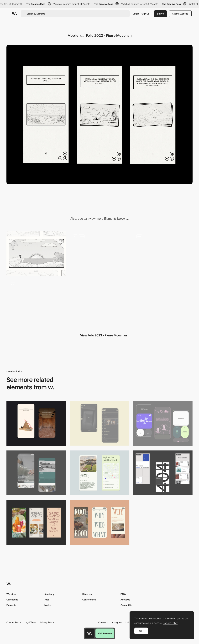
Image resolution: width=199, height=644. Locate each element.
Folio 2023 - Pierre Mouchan (109, 35)
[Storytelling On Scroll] (100, 253)
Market (48, 605)
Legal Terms (31, 622)
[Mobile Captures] (163, 423)
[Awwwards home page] (90, 633)
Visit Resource (105, 633)
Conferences (89, 600)
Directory (87, 594)
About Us (125, 600)
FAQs (123, 594)
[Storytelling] (36, 423)
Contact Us (126, 605)
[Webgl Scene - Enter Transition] (163, 253)
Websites (11, 594)
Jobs (47, 600)
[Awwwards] (14, 14)
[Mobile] (163, 473)
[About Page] (36, 473)
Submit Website (180, 14)
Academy (49, 594)
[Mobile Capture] (100, 423)
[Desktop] (36, 253)
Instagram (117, 622)
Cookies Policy (14, 622)
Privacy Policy (47, 622)
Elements (11, 605)
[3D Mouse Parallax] (36, 301)
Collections (12, 600)
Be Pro (160, 14)
